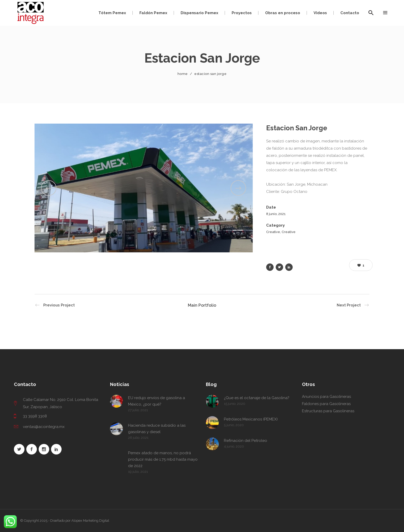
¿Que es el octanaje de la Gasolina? (257, 398)
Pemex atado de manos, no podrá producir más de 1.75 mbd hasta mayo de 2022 (163, 459)
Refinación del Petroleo (246, 441)
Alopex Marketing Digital (90, 521)
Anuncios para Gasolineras (326, 397)
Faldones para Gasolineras (326, 404)
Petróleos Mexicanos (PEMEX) (251, 419)
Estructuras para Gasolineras (328, 411)
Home (183, 74)
